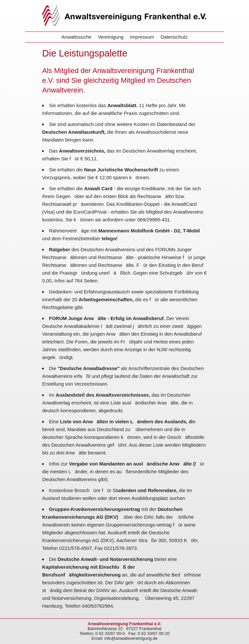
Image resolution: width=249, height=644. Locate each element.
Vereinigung (111, 37)
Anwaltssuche (76, 37)
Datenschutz (174, 37)
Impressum (142, 37)
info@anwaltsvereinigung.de (131, 638)
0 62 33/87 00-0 (110, 633)
